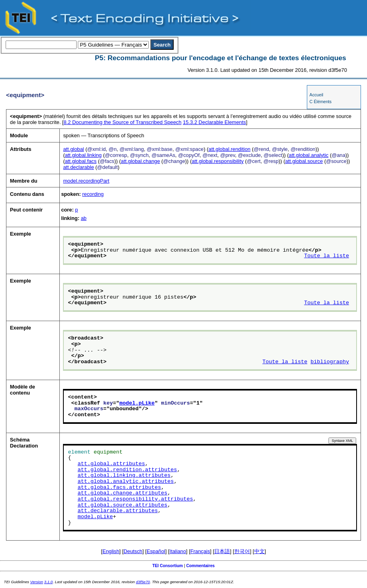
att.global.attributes (111, 464)
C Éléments (321, 102)
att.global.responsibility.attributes (135, 499)
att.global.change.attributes (122, 493)
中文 (260, 551)
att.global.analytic (309, 155)
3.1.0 (48, 582)
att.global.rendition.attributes (127, 470)
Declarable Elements (214, 122)
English (111, 551)
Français (200, 551)
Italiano (178, 551)
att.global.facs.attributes (119, 488)
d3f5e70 (143, 582)
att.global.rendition (230, 149)
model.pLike (137, 403)
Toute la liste (326, 256)
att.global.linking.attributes (124, 476)
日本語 (222, 551)
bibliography (330, 362)
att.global (73, 149)
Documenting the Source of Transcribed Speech (123, 122)
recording (93, 194)
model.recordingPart (86, 181)
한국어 (242, 551)
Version (36, 582)
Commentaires (200, 566)
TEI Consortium (168, 566)
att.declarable (78, 167)
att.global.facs (81, 161)
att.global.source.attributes (122, 505)
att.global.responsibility (218, 161)
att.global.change (140, 161)
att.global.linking (83, 155)
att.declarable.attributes (118, 511)
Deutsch (133, 551)
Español (156, 551)
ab (83, 218)
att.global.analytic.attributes (126, 482)
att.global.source (304, 161)
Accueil (316, 95)
